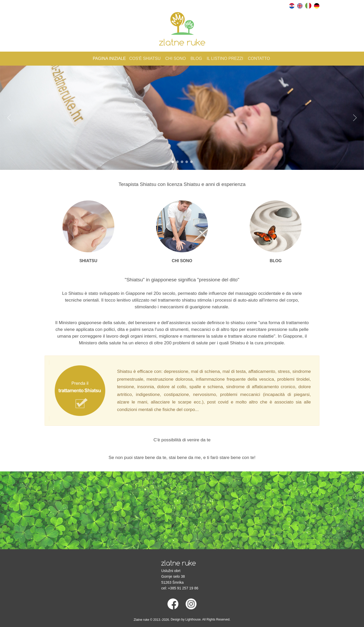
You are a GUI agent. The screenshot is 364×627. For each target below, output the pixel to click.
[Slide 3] (182, 162)
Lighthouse (193, 619)
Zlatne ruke (141, 620)
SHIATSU (88, 261)
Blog (196, 58)
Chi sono (176, 58)
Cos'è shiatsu (145, 58)
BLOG (276, 261)
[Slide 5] (191, 162)
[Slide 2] (177, 162)
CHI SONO (182, 261)
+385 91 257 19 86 (183, 588)
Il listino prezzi (225, 58)
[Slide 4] (187, 162)
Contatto (259, 58)
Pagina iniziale (109, 58)
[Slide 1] (173, 162)
